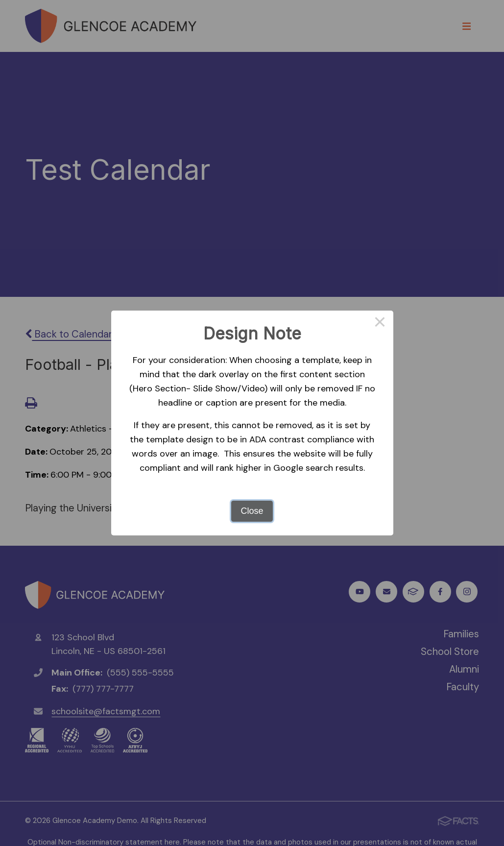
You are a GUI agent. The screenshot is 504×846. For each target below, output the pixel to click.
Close (252, 511)
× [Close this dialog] (380, 324)
